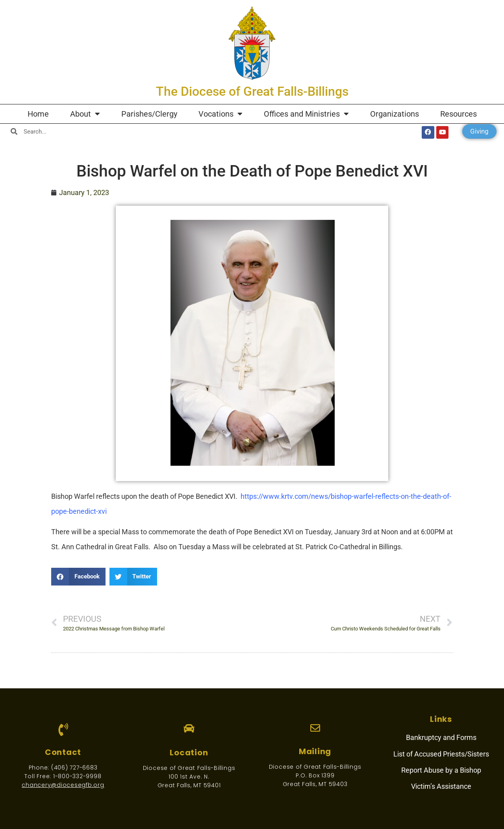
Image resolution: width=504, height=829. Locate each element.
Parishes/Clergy (149, 114)
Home (38, 114)
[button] (78, 577)
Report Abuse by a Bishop (441, 770)
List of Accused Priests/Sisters (441, 754)
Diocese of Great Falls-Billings (189, 768)
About (85, 114)
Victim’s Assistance (441, 786)
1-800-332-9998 (77, 776)
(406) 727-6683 (74, 768)
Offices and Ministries (306, 114)
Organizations (395, 114)
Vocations (220, 114)
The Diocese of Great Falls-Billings (252, 91)
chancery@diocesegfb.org (63, 785)
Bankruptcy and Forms (441, 737)
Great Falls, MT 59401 (189, 785)
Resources (459, 114)
